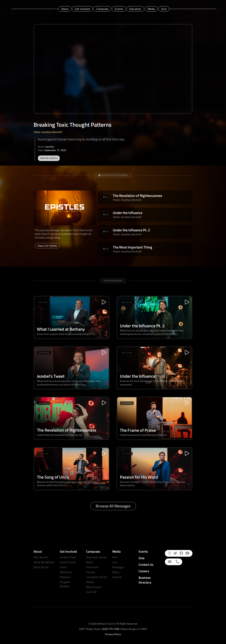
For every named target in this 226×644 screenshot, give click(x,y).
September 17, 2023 (55, 150)
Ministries (66, 572)
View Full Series (47, 246)
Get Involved (82, 9)
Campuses (102, 9)
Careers (144, 571)
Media (151, 9)
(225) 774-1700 (111, 629)
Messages (118, 567)
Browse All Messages (113, 506)
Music (116, 572)
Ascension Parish (96, 557)
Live (115, 562)
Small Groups (68, 562)
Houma (90, 572)
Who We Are (41, 557)
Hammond (92, 567)
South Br (92, 592)
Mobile (90, 582)
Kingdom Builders (65, 584)
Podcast (117, 577)
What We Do (41, 567)
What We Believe (44, 562)
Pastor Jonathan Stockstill (48, 132)
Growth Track (68, 557)
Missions (65, 577)
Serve (63, 567)
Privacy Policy (113, 634)
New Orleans (94, 587)
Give (164, 9)
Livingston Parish (97, 577)
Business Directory (145, 580)
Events (119, 9)
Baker (90, 562)
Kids (115, 557)
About (65, 9)
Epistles (50, 147)
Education (135, 9)
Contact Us (146, 565)
